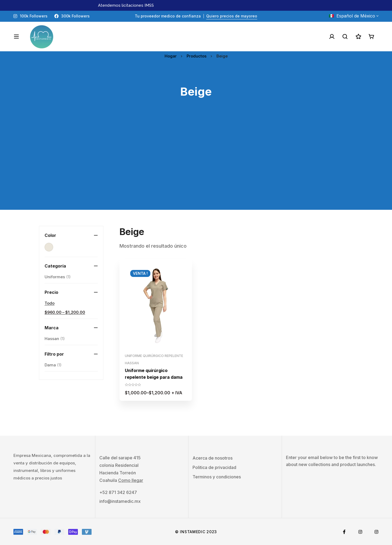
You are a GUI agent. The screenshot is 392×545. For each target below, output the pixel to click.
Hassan (55, 339)
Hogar (171, 56)
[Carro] (372, 37)
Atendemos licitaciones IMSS (126, 5)
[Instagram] (360, 531)
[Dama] (53, 365)
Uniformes (58, 277)
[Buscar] (345, 37)
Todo (50, 303)
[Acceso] (331, 37)
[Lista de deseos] (358, 37)
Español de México (352, 16)
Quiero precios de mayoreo (232, 16)
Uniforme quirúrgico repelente (154, 356)
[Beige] (49, 247)
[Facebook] (344, 531)
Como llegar (131, 480)
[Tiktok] (376, 531)
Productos (197, 56)
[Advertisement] (196, 172)
